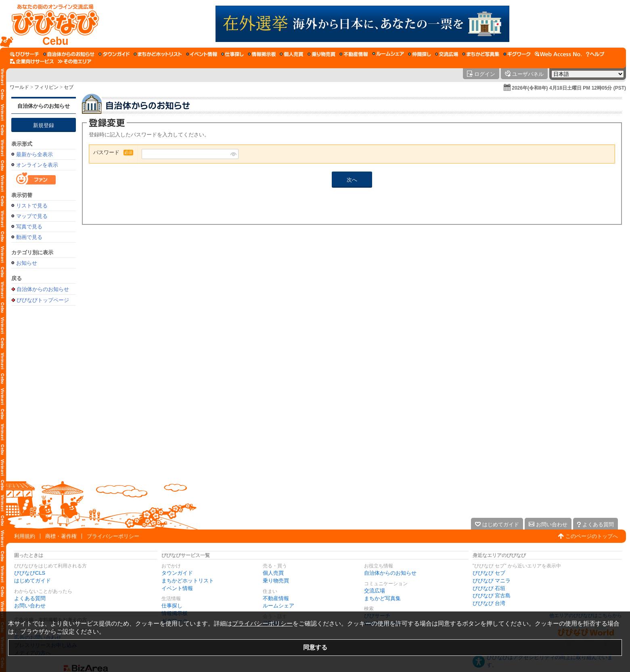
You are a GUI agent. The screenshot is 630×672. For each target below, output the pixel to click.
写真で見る (29, 227)
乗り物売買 (276, 581)
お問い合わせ (30, 606)
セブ (69, 87)
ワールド (19, 87)
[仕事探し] (232, 54)
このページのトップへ (592, 536)
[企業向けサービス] (32, 61)
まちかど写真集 (382, 598)
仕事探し (172, 606)
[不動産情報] (354, 54)
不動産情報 (276, 598)
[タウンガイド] (114, 54)
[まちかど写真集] (481, 54)
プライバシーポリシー (113, 536)
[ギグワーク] (517, 54)
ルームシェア (278, 606)
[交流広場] (447, 54)
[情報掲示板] (262, 54)
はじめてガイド (32, 581)
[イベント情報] (202, 54)
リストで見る (32, 206)
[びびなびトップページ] (51, 24)
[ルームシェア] (388, 54)
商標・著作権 (61, 536)
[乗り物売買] (321, 54)
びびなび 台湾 (489, 603)
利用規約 (25, 536)
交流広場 (375, 591)
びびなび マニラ (492, 581)
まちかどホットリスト (188, 581)
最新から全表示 (35, 154)
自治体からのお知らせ (44, 106)
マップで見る (32, 216)
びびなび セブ (489, 573)
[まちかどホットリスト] (158, 54)
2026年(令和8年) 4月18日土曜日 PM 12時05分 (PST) (569, 88)
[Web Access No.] (558, 54)
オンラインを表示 (37, 165)
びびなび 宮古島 (492, 596)
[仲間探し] (420, 54)
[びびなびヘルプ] (595, 54)
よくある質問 (30, 598)
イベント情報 (177, 588)
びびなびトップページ (43, 300)
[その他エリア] (74, 61)
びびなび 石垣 (489, 588)
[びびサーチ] (25, 54)
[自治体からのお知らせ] (69, 54)
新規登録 (44, 125)
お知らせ (27, 263)
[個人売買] (292, 54)
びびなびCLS (30, 573)
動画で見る (29, 237)
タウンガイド (177, 573)
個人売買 (273, 573)
